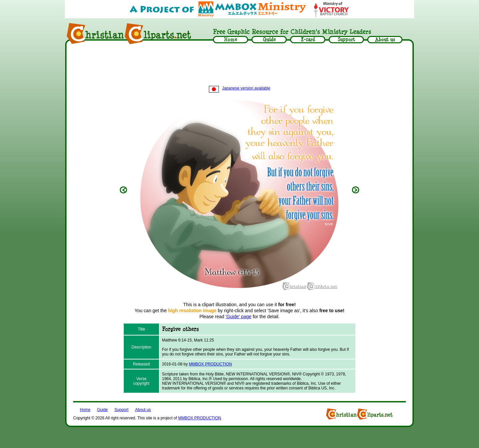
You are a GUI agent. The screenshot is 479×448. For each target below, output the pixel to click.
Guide (102, 410)
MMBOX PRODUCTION (210, 364)
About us (143, 410)
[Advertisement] (239, 66)
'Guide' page (239, 317)
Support (121, 410)
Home (85, 410)
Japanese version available (240, 88)
